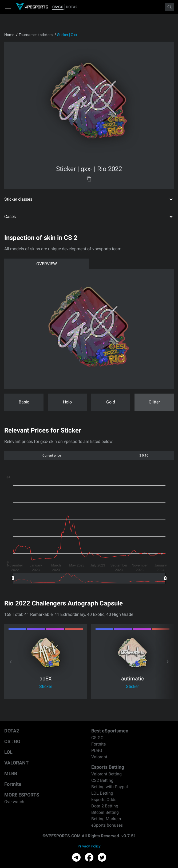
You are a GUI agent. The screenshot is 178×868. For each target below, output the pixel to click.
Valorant (99, 757)
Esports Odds (104, 800)
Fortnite (13, 784)
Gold (111, 402)
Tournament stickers (36, 35)
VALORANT (16, 763)
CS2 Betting (102, 780)
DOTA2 (72, 7)
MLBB (11, 773)
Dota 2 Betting (105, 806)
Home (9, 35)
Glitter (154, 402)
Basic (24, 402)
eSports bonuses (107, 825)
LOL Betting (102, 793)
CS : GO (12, 741)
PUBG (97, 750)
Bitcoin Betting (105, 812)
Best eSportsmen (110, 731)
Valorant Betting (106, 774)
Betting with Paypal (110, 787)
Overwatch (14, 802)
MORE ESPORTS (22, 795)
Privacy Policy (89, 846)
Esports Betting (108, 767)
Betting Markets (106, 819)
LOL (8, 752)
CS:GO (58, 7)
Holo (67, 402)
